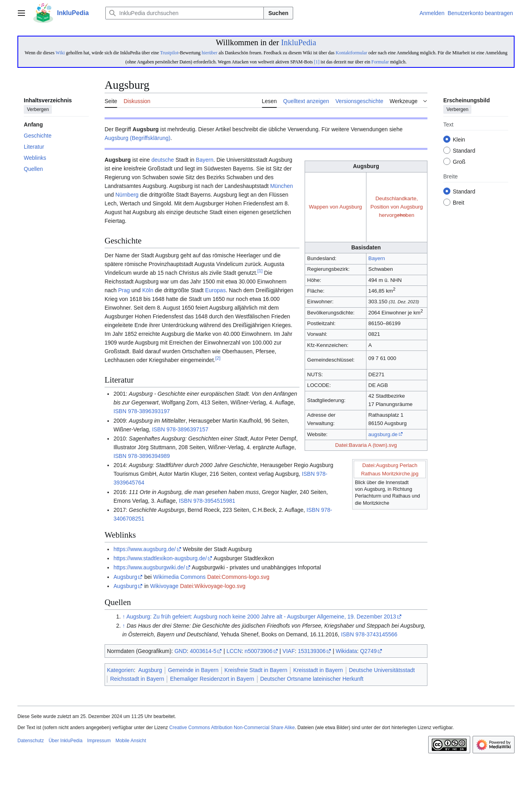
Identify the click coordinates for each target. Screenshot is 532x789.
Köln (148, 290)
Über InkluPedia (66, 741)
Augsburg (125, 577)
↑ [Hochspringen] (124, 617)
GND (180, 651)
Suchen (278, 13)
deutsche (163, 160)
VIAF (289, 651)
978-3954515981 (214, 501)
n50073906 (259, 651)
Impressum (99, 741)
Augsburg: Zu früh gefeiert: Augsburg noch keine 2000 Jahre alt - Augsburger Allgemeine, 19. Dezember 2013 (261, 617)
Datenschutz (31, 741)
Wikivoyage (164, 586)
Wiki (60, 53)
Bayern (377, 258)
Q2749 (368, 651)
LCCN (234, 651)
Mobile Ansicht (131, 741)
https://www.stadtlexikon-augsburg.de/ (160, 558)
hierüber (209, 53)
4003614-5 (203, 651)
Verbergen (38, 110)
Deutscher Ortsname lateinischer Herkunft (312, 679)
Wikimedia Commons (179, 577)
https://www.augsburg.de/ (144, 549)
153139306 (312, 651)
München (282, 186)
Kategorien (120, 670)
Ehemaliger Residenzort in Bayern (212, 679)
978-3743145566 (376, 634)
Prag (124, 290)
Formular (380, 62)
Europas (215, 290)
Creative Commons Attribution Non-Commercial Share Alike (232, 728)
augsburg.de (383, 434)
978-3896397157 (187, 429)
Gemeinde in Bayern (193, 670)
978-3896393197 (149, 411)
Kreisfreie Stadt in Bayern (256, 670)
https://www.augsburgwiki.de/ (149, 567)
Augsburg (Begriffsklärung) (137, 138)
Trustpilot (169, 53)
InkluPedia (298, 42)
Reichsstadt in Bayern (137, 679)
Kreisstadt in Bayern (318, 670)
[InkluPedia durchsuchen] (185, 13)
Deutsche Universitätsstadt (382, 670)
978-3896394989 (149, 456)
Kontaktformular (351, 53)
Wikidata (347, 651)
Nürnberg (127, 195)
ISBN (120, 411)
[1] (317, 62)
